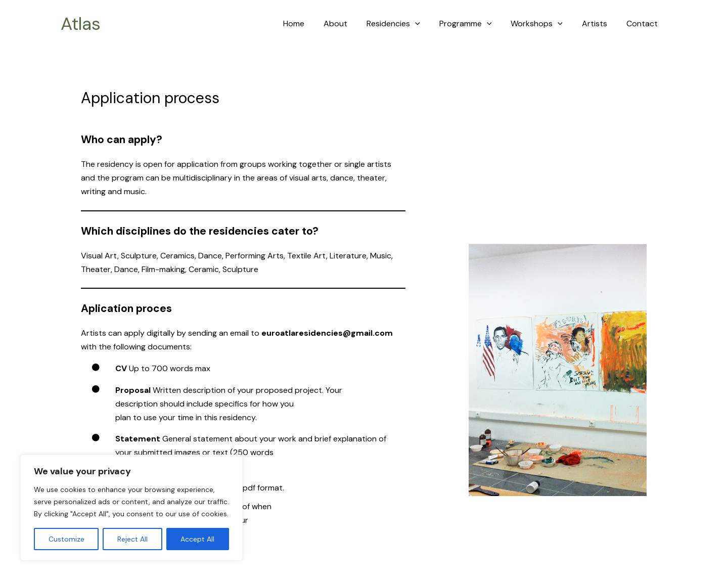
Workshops (544, 24)
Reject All (132, 539)
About (352, 24)
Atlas (81, 24)
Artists (599, 24)
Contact (644, 24)
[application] (429, 24)
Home (313, 24)
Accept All (197, 539)
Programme (476, 24)
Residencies (407, 24)
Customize (66, 539)
